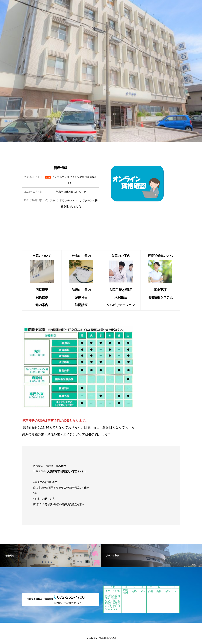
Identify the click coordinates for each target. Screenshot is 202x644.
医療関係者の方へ (160, 256)
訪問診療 (81, 305)
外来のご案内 (81, 256)
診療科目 (81, 297)
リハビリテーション (121, 305)
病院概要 (42, 290)
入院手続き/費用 (121, 290)
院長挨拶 (42, 297)
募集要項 (160, 290)
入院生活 (121, 297)
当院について (42, 256)
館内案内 (42, 305)
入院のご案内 (121, 256)
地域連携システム (160, 297)
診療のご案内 (81, 290)
